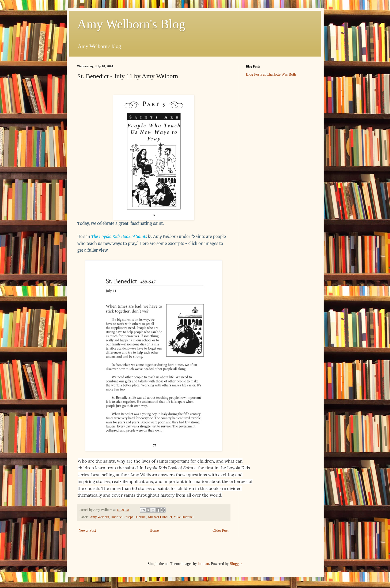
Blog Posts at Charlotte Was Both (271, 74)
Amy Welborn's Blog (131, 24)
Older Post (221, 531)
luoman (203, 564)
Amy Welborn (99, 517)
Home (154, 531)
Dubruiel (117, 517)
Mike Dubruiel (184, 517)
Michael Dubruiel (160, 517)
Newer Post (87, 531)
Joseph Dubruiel (135, 517)
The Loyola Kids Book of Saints (119, 237)
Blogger (236, 564)
